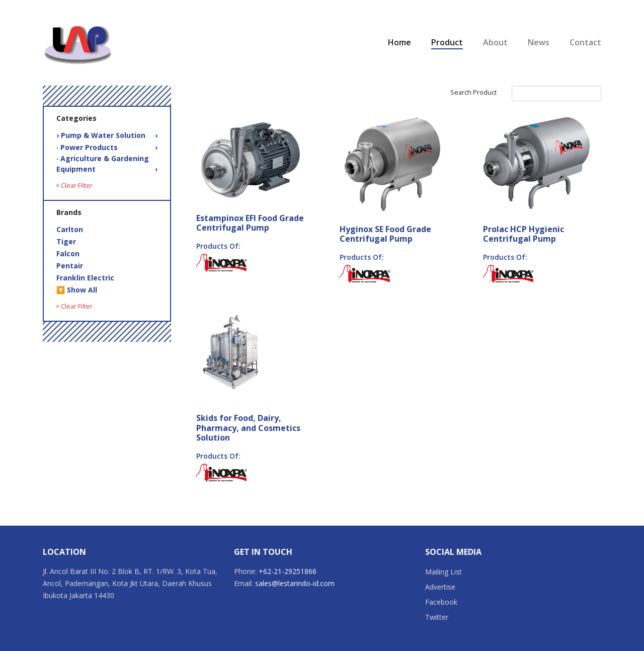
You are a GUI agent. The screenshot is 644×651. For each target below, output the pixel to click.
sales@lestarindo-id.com (295, 583)
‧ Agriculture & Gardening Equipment (107, 164)
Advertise (440, 587)
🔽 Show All (77, 290)
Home (399, 42)
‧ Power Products (107, 147)
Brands (69, 212)
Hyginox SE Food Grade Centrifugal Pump (385, 234)
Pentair (70, 266)
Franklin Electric (85, 278)
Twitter (437, 617)
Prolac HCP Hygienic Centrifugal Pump (524, 234)
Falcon (68, 254)
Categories (76, 118)
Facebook (441, 602)
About (495, 42)
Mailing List (444, 572)
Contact (585, 42)
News (539, 42)
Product (447, 42)
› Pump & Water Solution (107, 135)
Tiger (66, 241)
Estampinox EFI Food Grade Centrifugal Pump (250, 223)
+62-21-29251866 (288, 571)
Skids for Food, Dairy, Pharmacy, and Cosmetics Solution (248, 427)
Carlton (70, 229)
